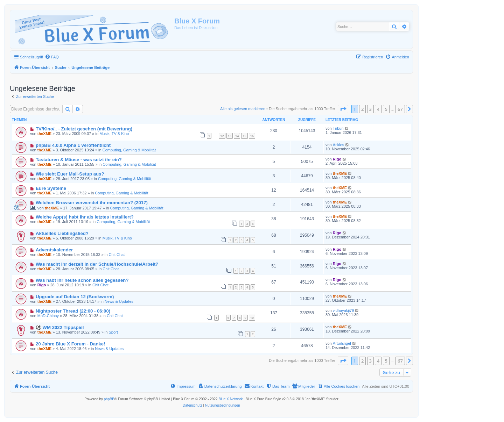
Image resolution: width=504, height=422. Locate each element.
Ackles (338, 145)
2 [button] (362, 109)
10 (252, 318)
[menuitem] (52, 57)
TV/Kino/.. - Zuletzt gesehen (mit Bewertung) (84, 129)
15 (244, 136)
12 (222, 136)
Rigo (337, 159)
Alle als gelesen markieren (243, 109)
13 (230, 136)
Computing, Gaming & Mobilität (129, 150)
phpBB (109, 399)
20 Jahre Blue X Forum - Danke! (71, 344)
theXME (44, 134)
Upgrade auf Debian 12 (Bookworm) (75, 297)
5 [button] (386, 109)
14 (237, 136)
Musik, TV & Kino (114, 134)
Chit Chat (117, 255)
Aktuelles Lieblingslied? (62, 233)
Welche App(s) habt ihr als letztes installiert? (85, 217)
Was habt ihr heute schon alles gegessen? (82, 280)
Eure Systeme (51, 188)
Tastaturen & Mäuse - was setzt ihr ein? (79, 160)
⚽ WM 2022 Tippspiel (60, 327)
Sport (113, 332)
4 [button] (378, 109)
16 (252, 136)
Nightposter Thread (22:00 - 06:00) (73, 311)
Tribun (338, 128)
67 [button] (400, 109)
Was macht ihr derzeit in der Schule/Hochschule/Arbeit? (97, 264)
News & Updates (119, 301)
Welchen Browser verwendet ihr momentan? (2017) (92, 203)
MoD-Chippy (48, 316)
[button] (343, 109)
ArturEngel (342, 343)
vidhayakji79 (344, 310)
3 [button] (370, 109)
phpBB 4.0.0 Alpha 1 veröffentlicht (73, 145)
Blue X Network (230, 399)
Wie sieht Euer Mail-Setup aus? (70, 174)
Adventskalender (54, 250)
